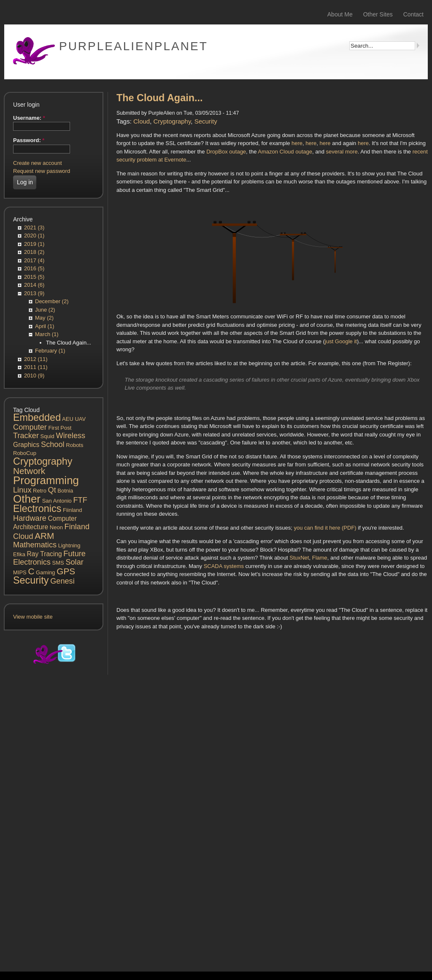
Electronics (37, 509)
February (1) (50, 351)
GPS (66, 571)
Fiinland (73, 510)
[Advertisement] (54, 821)
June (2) (45, 310)
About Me (340, 14)
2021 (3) (34, 227)
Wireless (70, 436)
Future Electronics (49, 558)
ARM (44, 536)
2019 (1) (34, 244)
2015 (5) (34, 277)
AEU (68, 419)
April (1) (45, 326)
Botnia (65, 491)
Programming (46, 480)
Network (29, 471)
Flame (320, 558)
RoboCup (25, 453)
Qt (52, 490)
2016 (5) (34, 268)
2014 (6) (34, 285)
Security (31, 580)
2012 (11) (36, 359)
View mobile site (33, 617)
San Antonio (57, 501)
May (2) (44, 318)
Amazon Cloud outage (285, 152)
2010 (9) (34, 376)
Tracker (26, 436)
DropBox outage (226, 152)
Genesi (62, 581)
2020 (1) (34, 236)
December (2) (52, 301)
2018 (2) (34, 252)
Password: (29, 140)
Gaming (46, 572)
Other (27, 499)
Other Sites (378, 14)
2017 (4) (34, 260)
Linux (22, 490)
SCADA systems (224, 566)
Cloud (23, 536)
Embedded (37, 417)
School (53, 444)
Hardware (30, 518)
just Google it (341, 341)
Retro (40, 491)
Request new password (42, 171)
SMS (58, 563)
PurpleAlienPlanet (134, 46)
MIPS (20, 572)
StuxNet (299, 558)
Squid (47, 436)
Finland (77, 527)
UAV (80, 419)
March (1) (47, 334)
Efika (19, 554)
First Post (60, 428)
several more (342, 152)
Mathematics (35, 545)
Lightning (69, 545)
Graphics (26, 445)
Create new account (38, 163)
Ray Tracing (45, 554)
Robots (74, 445)
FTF (80, 500)
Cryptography (43, 461)
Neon (56, 527)
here (297, 143)
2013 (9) (34, 293)
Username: (29, 118)
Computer (30, 427)
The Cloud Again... (69, 343)
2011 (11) (36, 367)
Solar (74, 562)
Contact (413, 14)
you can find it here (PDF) (325, 528)
